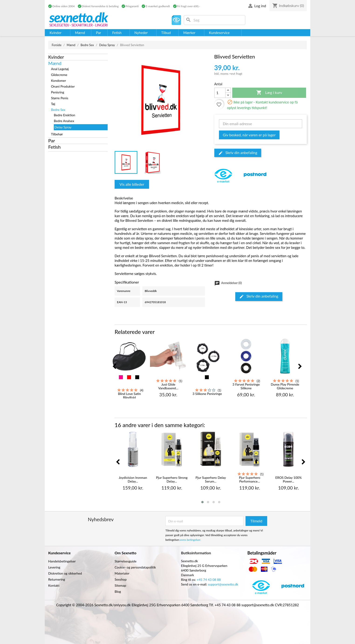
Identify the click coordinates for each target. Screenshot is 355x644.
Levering (54, 567)
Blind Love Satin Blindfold (129, 396)
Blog (118, 591)
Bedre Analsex (64, 121)
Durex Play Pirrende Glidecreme (285, 386)
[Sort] (137, 377)
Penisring (58, 92)
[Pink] (121, 377)
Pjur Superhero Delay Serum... (211, 479)
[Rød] (129, 377)
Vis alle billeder (132, 184)
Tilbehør (57, 134)
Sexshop (121, 579)
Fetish (54, 147)
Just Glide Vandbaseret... (168, 386)
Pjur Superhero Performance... (250, 479)
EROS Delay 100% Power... (288, 479)
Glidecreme (59, 75)
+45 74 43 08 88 (209, 580)
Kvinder (56, 57)
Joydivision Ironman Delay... (133, 479)
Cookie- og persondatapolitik (135, 567)
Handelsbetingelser (62, 561)
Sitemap (120, 585)
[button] (202, 502)
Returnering (57, 579)
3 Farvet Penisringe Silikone (246, 386)
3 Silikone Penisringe (207, 394)
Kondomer (58, 80)
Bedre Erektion (65, 115)
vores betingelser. (190, 540)
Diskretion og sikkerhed (65, 573)
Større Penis (60, 98)
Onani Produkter (63, 86)
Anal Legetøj (60, 69)
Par (52, 140)
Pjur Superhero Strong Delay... (172, 479)
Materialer (122, 573)
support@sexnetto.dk (223, 584)
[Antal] (220, 93)
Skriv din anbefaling (238, 153)
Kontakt (54, 585)
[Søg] (215, 20)
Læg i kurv (269, 93)
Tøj (53, 104)
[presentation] (114, 367)
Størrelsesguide (126, 561)
